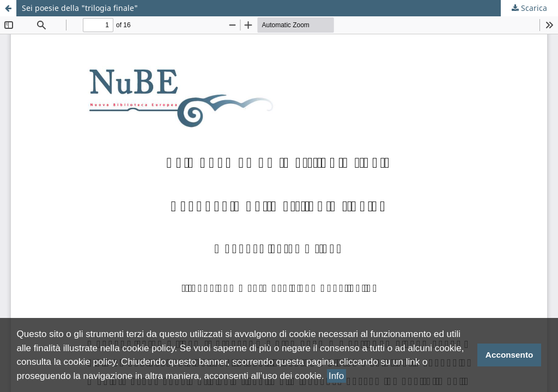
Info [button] (336, 376)
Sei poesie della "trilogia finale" (80, 8)
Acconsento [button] (510, 355)
